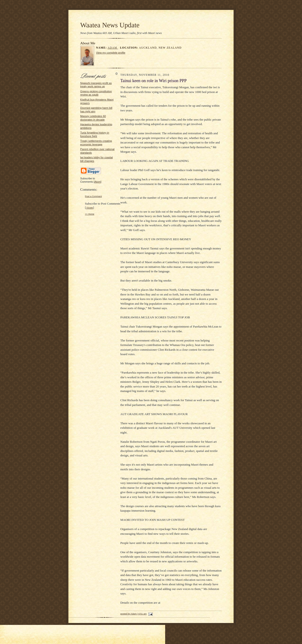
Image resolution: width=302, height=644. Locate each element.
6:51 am (143, 614)
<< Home (90, 214)
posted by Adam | (129, 614)
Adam (113, 48)
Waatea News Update (110, 25)
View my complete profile (111, 53)
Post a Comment (93, 196)
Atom (97, 182)
